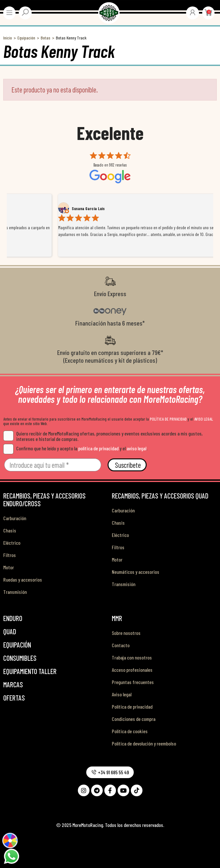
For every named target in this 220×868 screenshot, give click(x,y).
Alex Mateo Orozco (40, 209)
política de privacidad (98, 448)
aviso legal (136, 448)
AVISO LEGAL (204, 419)
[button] (110, 772)
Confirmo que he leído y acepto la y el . (75, 448)
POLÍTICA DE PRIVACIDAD (168, 419)
